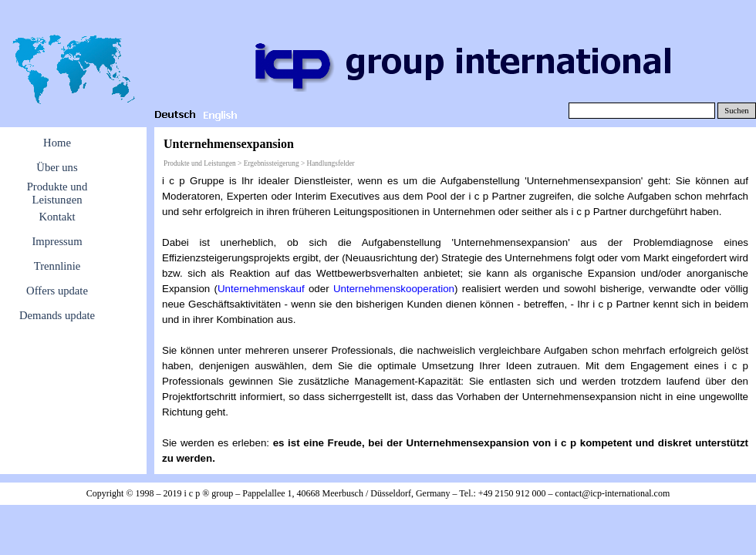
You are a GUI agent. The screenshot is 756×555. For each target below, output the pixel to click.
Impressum (57, 241)
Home (57, 143)
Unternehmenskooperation (394, 289)
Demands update (57, 315)
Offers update (57, 291)
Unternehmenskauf (261, 289)
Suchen (736, 111)
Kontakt (57, 217)
